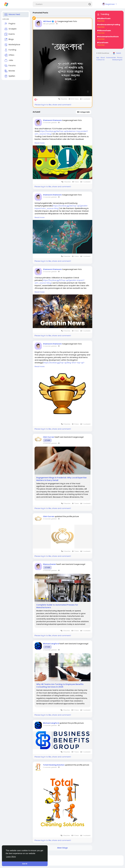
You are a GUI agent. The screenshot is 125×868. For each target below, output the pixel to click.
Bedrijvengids (117, 60)
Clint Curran (49, 437)
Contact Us (100, 60)
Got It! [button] (25, 864)
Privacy (120, 58)
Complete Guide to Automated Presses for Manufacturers (57, 606)
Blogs (9, 39)
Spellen (10, 76)
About (103, 58)
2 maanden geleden (50, 123)
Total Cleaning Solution (54, 765)
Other (47, 440)
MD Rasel (47, 21)
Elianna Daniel (49, 564)
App (98, 58)
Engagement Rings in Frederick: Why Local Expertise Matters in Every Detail (61, 479)
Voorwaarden (111, 58)
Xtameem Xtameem (52, 120)
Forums (10, 66)
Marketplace (12, 45)
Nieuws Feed (12, 15)
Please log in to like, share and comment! (53, 105)
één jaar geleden (49, 24)
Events (10, 34)
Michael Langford (51, 644)
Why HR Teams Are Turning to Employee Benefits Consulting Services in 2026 (60, 686)
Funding (10, 50)
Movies (10, 71)
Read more (40, 143)
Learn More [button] (11, 857)
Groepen (11, 29)
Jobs (9, 60)
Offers (9, 55)
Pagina (10, 24)
